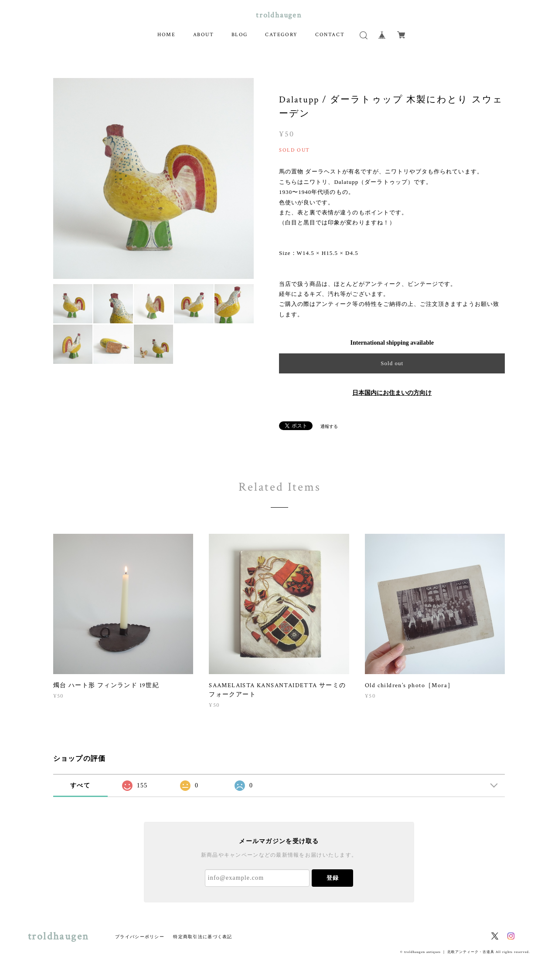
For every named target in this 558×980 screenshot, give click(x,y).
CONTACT (330, 35)
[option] (154, 178)
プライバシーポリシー (140, 937)
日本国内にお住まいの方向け (392, 393)
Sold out (392, 363)
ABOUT (204, 35)
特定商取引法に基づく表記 (202, 937)
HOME (166, 35)
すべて (80, 785)
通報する (329, 426)
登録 (333, 878)
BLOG (240, 35)
